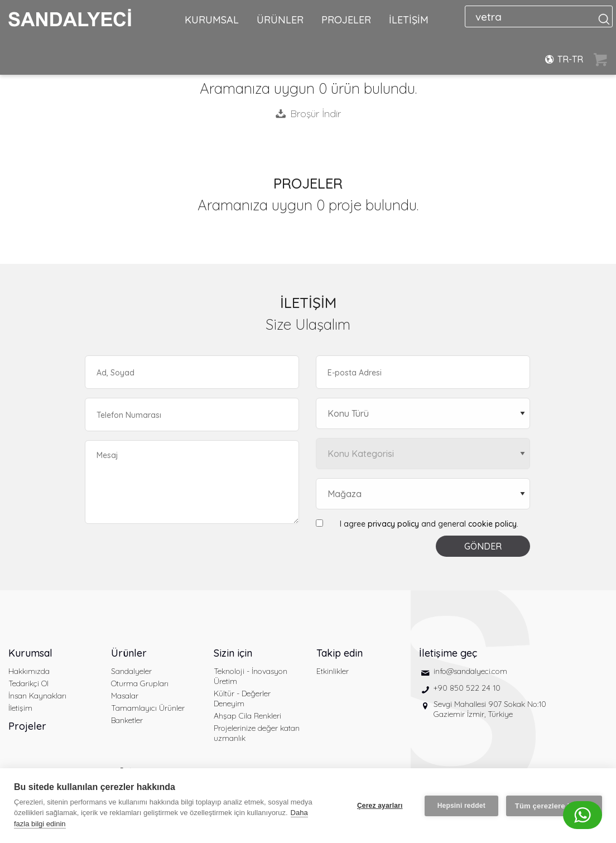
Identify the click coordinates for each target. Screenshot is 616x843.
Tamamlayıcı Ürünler (148, 708)
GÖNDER (483, 546)
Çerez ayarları (380, 806)
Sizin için (233, 653)
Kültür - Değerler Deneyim (242, 699)
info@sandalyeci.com (470, 671)
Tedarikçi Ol (28, 683)
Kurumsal (30, 653)
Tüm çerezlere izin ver (554, 806)
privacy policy (393, 524)
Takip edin (340, 653)
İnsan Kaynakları (37, 696)
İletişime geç (448, 653)
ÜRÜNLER (280, 20)
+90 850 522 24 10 (467, 688)
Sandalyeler (131, 671)
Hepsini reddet (461, 806)
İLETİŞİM (409, 20)
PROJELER (346, 20)
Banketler (127, 720)
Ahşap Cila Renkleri (247, 716)
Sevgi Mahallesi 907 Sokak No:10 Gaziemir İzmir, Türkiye (490, 709)
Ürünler (129, 653)
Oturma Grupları (140, 683)
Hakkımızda (29, 671)
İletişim (20, 708)
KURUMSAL (212, 20)
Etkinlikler (333, 671)
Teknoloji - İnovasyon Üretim (251, 676)
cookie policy (492, 524)
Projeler (27, 726)
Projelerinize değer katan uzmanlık (257, 733)
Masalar (125, 696)
